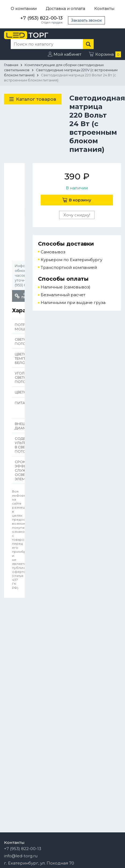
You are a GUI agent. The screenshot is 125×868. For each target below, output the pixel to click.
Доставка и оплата (65, 8)
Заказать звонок (86, 20)
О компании (24, 8)
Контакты (104, 8)
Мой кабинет (67, 54)
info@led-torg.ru (21, 856)
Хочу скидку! (77, 215)
